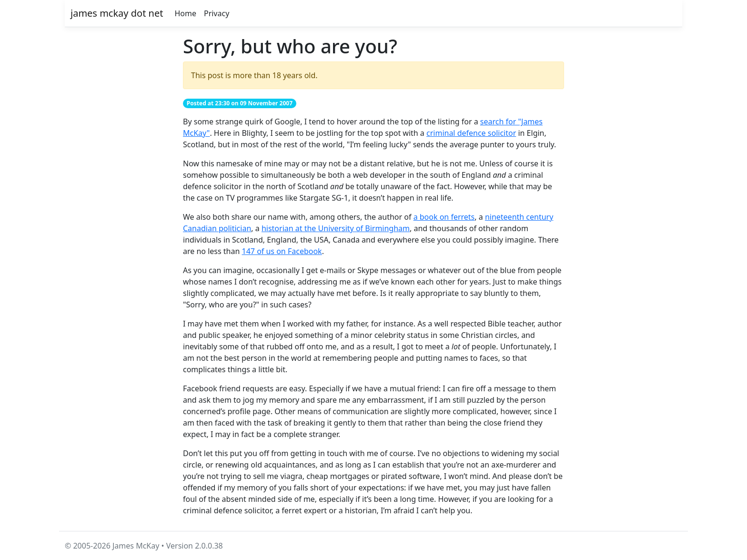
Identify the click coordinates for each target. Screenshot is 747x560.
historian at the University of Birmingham (336, 228)
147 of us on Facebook (282, 251)
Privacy (217, 13)
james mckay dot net (117, 13)
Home (185, 13)
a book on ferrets (444, 217)
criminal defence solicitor (471, 133)
